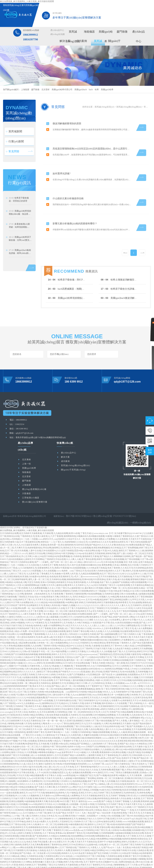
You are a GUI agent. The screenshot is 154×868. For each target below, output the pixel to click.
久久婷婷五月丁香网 (49, 549)
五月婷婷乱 (89, 815)
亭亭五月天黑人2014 (141, 584)
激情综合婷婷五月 (120, 526)
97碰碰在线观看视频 (100, 717)
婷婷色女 (44, 561)
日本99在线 (109, 547)
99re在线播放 (125, 714)
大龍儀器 (26, 478)
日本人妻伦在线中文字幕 (58, 679)
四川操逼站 (31, 835)
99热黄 (135, 607)
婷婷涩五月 (103, 780)
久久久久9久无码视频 (15, 665)
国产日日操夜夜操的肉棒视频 (24, 639)
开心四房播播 (62, 783)
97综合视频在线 (7, 627)
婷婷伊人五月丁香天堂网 (31, 596)
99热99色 (78, 846)
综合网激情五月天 (34, 590)
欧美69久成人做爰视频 (48, 601)
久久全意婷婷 (121, 523)
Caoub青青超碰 (68, 760)
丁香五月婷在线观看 (138, 526)
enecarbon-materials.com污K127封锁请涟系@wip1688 (48, 624)
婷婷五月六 (80, 708)
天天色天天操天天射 (12, 610)
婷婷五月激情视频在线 (107, 587)
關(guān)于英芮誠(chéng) (73, 454)
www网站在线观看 (24, 832)
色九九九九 (20, 826)
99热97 (70, 754)
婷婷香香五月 (124, 587)
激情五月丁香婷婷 (127, 535)
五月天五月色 (136, 673)
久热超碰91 (16, 731)
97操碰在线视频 (112, 843)
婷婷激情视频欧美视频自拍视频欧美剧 (49, 792)
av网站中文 (76, 771)
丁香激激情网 (80, 650)
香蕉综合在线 (13, 521)
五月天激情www (47, 780)
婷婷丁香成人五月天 (127, 866)
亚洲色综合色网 (44, 725)
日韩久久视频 (132, 662)
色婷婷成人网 (39, 708)
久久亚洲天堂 (69, 705)
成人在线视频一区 (74, 789)
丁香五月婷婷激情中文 (87, 685)
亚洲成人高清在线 (52, 590)
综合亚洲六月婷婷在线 (97, 555)
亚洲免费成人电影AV (93, 665)
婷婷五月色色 (74, 653)
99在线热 (62, 745)
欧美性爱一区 (54, 529)
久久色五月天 (127, 552)
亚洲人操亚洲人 (42, 521)
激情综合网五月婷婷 (112, 806)
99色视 (96, 584)
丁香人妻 (24, 800)
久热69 (48, 699)
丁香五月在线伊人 (138, 748)
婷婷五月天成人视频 (38, 691)
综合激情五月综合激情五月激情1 (66, 694)
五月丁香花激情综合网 (29, 526)
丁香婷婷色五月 (27, 521)
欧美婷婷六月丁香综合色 (105, 728)
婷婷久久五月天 (59, 639)
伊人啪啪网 (10, 766)
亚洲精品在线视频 (120, 645)
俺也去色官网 (6, 858)
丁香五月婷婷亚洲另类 (114, 673)
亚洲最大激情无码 (132, 639)
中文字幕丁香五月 (75, 745)
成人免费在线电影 (123, 846)
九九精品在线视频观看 (89, 558)
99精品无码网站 (36, 699)
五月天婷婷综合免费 (9, 518)
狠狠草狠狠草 (21, 564)
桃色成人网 (21, 567)
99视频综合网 (122, 679)
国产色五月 (90, 760)
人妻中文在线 (35, 535)
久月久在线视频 (49, 555)
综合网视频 (117, 653)
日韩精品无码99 (53, 538)
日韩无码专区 (69, 691)
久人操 (94, 711)
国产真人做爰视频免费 (107, 619)
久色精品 (41, 835)
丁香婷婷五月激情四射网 (75, 578)
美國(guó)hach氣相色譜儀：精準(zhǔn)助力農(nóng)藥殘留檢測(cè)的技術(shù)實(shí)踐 (20, 263)
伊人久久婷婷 (125, 792)
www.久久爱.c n (132, 668)
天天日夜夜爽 (122, 699)
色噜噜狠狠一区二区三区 (14, 714)
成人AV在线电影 (38, 740)
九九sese (74, 679)
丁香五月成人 (87, 518)
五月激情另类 (33, 650)
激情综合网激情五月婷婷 (66, 575)
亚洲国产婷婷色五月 (112, 656)
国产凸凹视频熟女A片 (79, 659)
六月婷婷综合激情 (114, 841)
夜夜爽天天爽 (41, 786)
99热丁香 (124, 711)
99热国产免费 (78, 624)
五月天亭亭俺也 (18, 806)
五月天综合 (148, 647)
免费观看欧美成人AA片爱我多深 (110, 820)
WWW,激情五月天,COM (63, 734)
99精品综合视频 (94, 676)
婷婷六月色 (68, 846)
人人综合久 (46, 650)
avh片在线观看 (33, 645)
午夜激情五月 (40, 607)
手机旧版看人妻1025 (47, 826)
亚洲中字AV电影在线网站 (109, 826)
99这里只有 (49, 575)
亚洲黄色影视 (75, 843)
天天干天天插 (38, 777)
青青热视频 (46, 642)
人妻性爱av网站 (61, 843)
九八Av (90, 570)
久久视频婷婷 (32, 780)
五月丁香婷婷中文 (94, 670)
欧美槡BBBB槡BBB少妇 (90, 549)
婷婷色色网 (144, 777)
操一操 (43, 714)
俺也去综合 (134, 852)
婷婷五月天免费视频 (143, 633)
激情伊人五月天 (54, 740)
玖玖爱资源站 (99, 564)
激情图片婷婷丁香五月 (37, 717)
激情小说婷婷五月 (47, 748)
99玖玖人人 (107, 676)
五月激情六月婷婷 (35, 676)
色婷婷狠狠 (137, 665)
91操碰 (19, 647)
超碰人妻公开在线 (94, 656)
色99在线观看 (128, 656)
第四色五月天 (69, 532)
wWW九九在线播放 (25, 688)
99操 (127, 673)
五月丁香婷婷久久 (137, 650)
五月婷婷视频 (142, 656)
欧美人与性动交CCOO (73, 619)
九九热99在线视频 (128, 843)
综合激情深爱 (126, 616)
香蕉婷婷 (145, 786)
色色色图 (4, 774)
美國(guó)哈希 (107, 90)
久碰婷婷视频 (11, 722)
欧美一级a (72, 792)
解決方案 (65, 41)
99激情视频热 (79, 763)
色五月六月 (52, 835)
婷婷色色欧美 (62, 866)
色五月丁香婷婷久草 (121, 621)
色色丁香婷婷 (114, 552)
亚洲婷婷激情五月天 (110, 691)
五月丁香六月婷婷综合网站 (79, 855)
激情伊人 (92, 809)
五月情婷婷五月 (85, 627)
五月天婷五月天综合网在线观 (76, 647)
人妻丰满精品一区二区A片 (139, 705)
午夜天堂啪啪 (67, 538)
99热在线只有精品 (140, 832)
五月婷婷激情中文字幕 (124, 676)
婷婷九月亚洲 (132, 555)
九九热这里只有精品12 (123, 633)
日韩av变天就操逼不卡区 (33, 636)
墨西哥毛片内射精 (78, 676)
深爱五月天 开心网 (65, 826)
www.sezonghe (6, 696)
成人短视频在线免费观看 (80, 757)
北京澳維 (26, 444)
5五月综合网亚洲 (51, 766)
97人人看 (11, 832)
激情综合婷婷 (125, 731)
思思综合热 (118, 639)
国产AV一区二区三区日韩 (85, 858)
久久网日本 (106, 708)
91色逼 (12, 789)
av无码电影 (15, 523)
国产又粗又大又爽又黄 (45, 771)
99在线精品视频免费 (35, 682)
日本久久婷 (31, 809)
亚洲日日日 (39, 616)
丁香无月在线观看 (62, 794)
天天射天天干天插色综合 (140, 523)
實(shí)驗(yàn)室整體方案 (35, 486)
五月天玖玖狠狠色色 (107, 561)
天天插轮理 (48, 518)
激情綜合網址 (9, 743)
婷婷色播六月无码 (23, 708)
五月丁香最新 (45, 613)
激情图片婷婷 (95, 740)
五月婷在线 (139, 864)
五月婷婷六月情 (76, 688)
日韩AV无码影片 (104, 645)
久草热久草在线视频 (134, 754)
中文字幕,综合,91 (109, 607)
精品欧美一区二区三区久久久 (140, 766)
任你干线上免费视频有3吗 (132, 702)
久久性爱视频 (30, 737)
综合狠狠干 (125, 691)
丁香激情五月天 (102, 593)
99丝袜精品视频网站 (63, 673)
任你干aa (129, 803)
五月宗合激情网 (47, 696)
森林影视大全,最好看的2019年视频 (88, 572)
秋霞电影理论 (31, 728)
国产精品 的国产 (112, 601)
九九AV (20, 529)
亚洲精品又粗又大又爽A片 (79, 668)
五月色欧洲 (44, 728)
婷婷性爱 (33, 774)
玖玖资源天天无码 (62, 621)
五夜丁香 (125, 800)
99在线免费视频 (94, 578)
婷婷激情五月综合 (64, 567)
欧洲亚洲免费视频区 (101, 532)
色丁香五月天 (127, 613)
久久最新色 (44, 731)
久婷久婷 (28, 653)
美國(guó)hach (81, 90)
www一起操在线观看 (9, 777)
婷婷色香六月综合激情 (121, 783)
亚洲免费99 (43, 855)
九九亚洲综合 (131, 751)
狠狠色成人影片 (138, 691)
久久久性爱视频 (33, 555)
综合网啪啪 (100, 731)
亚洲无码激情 (79, 567)
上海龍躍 (25, 90)
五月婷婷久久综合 (37, 800)
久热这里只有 (140, 803)
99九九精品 (113, 535)
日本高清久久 (62, 659)
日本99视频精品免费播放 (104, 699)
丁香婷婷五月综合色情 (55, 544)
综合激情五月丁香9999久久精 (114, 630)
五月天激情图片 (18, 835)
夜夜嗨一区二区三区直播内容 (110, 763)
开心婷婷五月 (125, 740)
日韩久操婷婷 (15, 829)
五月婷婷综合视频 (58, 564)
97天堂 (104, 535)
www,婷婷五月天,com (48, 523)
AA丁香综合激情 (66, 708)
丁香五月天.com (18, 555)
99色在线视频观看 (56, 587)
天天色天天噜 (139, 561)
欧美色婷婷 (81, 748)
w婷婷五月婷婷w (107, 694)
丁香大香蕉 (47, 598)
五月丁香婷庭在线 (68, 832)
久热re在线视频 (113, 800)
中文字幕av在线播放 (27, 725)
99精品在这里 (131, 812)
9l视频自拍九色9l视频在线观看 (91, 521)
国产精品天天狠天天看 (13, 604)
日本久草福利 (6, 768)
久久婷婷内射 (75, 719)
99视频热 (20, 607)
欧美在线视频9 (124, 607)
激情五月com (25, 777)
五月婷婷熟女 (61, 696)
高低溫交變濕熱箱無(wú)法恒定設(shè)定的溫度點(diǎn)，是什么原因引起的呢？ (96, 144)
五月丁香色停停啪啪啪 (127, 596)
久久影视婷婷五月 (28, 552)
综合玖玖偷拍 (10, 668)
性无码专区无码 (81, 529)
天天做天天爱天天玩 (132, 789)
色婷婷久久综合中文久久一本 (71, 523)
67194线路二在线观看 (85, 800)
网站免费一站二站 (26, 593)
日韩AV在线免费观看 (144, 575)
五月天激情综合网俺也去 (142, 570)
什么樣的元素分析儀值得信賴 (70, 187)
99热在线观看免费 (86, 743)
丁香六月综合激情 (82, 711)
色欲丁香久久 (106, 567)
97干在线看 (21, 650)
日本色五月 (52, 800)
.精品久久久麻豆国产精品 (114, 794)
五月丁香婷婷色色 (110, 740)
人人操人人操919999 (78, 812)
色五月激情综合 (33, 705)
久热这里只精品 (133, 737)
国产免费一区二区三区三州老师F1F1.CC (40, 803)
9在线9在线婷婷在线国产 (121, 809)
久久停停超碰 (93, 567)
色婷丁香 (117, 636)
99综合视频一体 (79, 864)
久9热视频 (61, 789)
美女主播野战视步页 (130, 610)
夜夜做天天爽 (52, 581)
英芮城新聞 (14, 143)
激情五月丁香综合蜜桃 (47, 656)
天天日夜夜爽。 (137, 760)
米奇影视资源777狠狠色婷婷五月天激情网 (34, 843)
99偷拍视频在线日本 (78, 809)
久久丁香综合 (49, 817)
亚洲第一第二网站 (25, 668)
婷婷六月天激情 (17, 823)
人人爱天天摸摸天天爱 (30, 598)
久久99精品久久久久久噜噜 (130, 670)
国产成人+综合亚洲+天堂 (104, 797)
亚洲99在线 (87, 564)
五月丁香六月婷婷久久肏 (129, 619)
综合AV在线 (40, 581)
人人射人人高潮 (117, 751)
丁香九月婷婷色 (135, 688)
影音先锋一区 (47, 645)
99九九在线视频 (83, 532)
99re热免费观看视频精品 (84, 673)
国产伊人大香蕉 (120, 705)
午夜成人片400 (130, 653)
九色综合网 (94, 714)
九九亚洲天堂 (32, 558)
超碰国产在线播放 (121, 567)
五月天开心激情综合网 (56, 570)
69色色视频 (76, 621)
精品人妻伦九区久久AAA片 (90, 547)
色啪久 (14, 797)
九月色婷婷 (21, 743)
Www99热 (33, 789)
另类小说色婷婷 (46, 768)
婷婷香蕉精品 (103, 783)
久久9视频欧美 (66, 650)
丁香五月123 (113, 570)
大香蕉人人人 (96, 832)
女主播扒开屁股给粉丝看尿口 (115, 745)
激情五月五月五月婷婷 (84, 852)
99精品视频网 (127, 696)
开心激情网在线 (136, 694)
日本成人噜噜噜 (120, 549)
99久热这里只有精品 (84, 838)
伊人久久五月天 (142, 826)
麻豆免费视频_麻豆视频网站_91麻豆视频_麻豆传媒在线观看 (27, 1)
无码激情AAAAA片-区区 (121, 593)
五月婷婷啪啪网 (106, 817)
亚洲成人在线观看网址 (71, 662)
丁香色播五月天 (47, 558)
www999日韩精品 (105, 771)
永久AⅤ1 (27, 647)
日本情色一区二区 (45, 627)
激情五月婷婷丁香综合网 (77, 616)
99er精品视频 (125, 815)
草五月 (63, 754)
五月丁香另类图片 (8, 633)
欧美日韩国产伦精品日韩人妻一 (46, 864)
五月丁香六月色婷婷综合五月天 (80, 593)
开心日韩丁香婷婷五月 (15, 575)
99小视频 (80, 760)
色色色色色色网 (127, 581)
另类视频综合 (45, 662)
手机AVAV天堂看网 (113, 864)
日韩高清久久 (65, 581)
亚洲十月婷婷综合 (137, 645)
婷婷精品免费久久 (123, 584)
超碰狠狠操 (122, 659)
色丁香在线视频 (132, 544)
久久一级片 (148, 688)
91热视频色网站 (61, 627)
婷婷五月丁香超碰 (97, 575)
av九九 (147, 702)
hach (91, 90)
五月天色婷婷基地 (105, 702)
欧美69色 (53, 745)
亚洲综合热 (139, 696)
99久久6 (90, 650)
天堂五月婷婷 (33, 567)
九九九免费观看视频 (38, 572)
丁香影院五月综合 (25, 581)
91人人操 (140, 535)
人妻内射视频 (105, 621)
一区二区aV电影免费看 (56, 636)
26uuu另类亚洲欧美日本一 (104, 679)
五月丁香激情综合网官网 (126, 722)
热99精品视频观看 (55, 714)
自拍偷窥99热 (138, 815)
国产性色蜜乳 (53, 754)
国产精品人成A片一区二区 (64, 670)
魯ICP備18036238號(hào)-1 (78, 501)
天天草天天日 (41, 584)
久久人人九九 (82, 590)
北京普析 (46, 90)
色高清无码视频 (49, 702)
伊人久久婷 (20, 780)
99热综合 (110, 647)
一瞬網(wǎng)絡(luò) (142, 507)
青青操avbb (61, 817)
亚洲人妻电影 (58, 613)
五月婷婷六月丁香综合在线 (115, 855)
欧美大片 (137, 771)
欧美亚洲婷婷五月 (65, 561)
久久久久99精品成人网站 (14, 841)
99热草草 (86, 694)
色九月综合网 (9, 760)
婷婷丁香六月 (9, 673)
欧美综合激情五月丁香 (57, 653)
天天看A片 (41, 754)
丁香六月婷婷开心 (120, 642)
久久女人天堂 (54, 572)
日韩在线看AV (138, 740)
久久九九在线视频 (111, 616)
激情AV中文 (134, 745)
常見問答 (13, 163)
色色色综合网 (137, 817)
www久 (38, 688)
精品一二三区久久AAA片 (16, 538)
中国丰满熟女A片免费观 (103, 523)
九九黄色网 (135, 786)
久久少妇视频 (106, 636)
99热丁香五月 (101, 815)
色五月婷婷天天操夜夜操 (30, 518)
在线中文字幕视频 (93, 688)
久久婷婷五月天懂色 (76, 636)
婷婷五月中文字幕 (145, 636)
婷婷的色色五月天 (89, 696)
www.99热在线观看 (42, 694)
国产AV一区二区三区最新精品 (137, 858)
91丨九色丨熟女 (85, 797)
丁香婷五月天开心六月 (28, 722)
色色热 (52, 561)
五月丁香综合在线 (17, 809)
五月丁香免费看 (39, 849)
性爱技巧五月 (105, 642)
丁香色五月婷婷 (98, 647)
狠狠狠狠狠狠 (45, 639)
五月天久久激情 (144, 820)
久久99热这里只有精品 (96, 552)
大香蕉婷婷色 (19, 717)
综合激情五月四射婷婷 (95, 538)
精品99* (70, 630)
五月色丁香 (66, 864)
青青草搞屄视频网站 (37, 679)
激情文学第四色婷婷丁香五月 (24, 613)
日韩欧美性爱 (25, 820)
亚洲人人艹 (25, 864)
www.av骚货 (108, 722)
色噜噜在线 (62, 809)
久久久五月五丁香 (50, 711)
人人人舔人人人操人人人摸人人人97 (104, 610)
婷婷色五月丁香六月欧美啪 (92, 841)
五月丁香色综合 (12, 866)
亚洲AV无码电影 (48, 567)
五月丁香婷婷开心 (11, 598)
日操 (82, 722)
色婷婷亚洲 (147, 771)
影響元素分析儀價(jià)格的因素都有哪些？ (76, 209)
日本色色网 (89, 820)
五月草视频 (97, 855)
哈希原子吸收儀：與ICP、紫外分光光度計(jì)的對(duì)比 (82, 276)
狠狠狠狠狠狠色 (74, 564)
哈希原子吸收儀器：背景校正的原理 (19, 211)
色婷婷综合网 (82, 601)
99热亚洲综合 (99, 627)
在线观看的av (134, 659)
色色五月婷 (31, 826)
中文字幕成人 (61, 719)
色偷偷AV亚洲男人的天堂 (66, 558)
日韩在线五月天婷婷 (123, 771)
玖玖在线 (131, 835)
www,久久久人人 (30, 601)
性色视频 (119, 547)
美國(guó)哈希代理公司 (62, 90)
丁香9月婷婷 (22, 572)
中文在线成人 (104, 685)
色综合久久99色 (89, 702)
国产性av (107, 832)
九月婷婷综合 (98, 668)
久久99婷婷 (74, 866)
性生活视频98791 (106, 846)
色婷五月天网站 (137, 642)
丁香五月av (66, 572)
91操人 (36, 541)
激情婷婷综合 (31, 665)
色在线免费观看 (66, 711)
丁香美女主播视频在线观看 (127, 757)
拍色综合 (121, 529)
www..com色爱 (94, 786)
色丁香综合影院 (89, 544)
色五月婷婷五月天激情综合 (70, 604)
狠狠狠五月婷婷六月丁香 (87, 705)
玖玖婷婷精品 (140, 552)
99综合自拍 (119, 768)
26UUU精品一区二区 (53, 596)
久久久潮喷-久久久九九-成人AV (97, 604)
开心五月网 (27, 541)
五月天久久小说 (74, 639)
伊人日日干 (103, 696)
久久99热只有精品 (81, 607)
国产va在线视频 (46, 685)
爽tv (57, 832)
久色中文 (74, 549)
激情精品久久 (128, 682)
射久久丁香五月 (18, 558)
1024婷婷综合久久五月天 (99, 526)
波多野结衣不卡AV (70, 737)
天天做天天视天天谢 (102, 633)
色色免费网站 (77, 820)
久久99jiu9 (79, 538)
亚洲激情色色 (60, 645)
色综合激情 (133, 572)
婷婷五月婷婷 (90, 619)
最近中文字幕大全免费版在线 (20, 587)
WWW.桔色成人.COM (69, 841)
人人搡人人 (5, 558)
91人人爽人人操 (73, 544)
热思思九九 (62, 757)
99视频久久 (123, 760)
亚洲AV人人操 (140, 558)
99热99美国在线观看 (132, 734)
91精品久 (57, 725)
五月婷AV (40, 659)
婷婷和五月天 (21, 812)
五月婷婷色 (100, 789)
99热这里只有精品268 (132, 838)
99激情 (108, 521)
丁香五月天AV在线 (33, 719)
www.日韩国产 (87, 731)
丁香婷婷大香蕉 (49, 630)
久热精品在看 (142, 835)
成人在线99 (113, 815)
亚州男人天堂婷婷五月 (62, 806)
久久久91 (73, 627)
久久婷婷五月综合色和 (66, 774)
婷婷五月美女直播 (88, 783)
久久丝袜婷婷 (143, 653)
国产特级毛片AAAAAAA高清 (72, 656)
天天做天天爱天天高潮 (21, 783)
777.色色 (130, 794)
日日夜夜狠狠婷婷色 (9, 748)
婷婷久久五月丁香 (116, 555)
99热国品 (61, 630)
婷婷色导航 (111, 538)
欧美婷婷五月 (131, 768)
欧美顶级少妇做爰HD (30, 561)
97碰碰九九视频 (68, 590)
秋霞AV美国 (89, 789)
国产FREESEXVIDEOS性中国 (59, 682)
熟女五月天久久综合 (42, 670)
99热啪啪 (80, 670)
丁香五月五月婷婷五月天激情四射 (62, 849)
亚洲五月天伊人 (111, 665)
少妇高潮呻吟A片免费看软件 (121, 624)
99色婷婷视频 (69, 748)
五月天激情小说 (139, 731)
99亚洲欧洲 (10, 852)
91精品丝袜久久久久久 (15, 682)
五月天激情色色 (125, 561)
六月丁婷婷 (131, 820)
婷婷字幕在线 (54, 717)
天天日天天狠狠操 (88, 780)
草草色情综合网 (40, 745)
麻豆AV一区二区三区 (47, 809)
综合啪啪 (146, 737)
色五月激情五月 (121, 861)
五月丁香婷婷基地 (83, 751)
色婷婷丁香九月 (142, 676)
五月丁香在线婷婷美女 (10, 541)
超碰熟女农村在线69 (90, 653)
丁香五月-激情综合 (78, 786)
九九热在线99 (135, 699)
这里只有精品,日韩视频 (88, 774)
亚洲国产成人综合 (126, 728)
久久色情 (11, 679)
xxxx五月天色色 (67, 751)
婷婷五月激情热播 (8, 581)
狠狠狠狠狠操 (31, 855)
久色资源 (136, 783)
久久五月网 (18, 578)
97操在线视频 (105, 705)
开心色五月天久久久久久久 (74, 610)
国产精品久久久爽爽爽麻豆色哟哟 (115, 541)
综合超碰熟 (137, 587)
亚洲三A (148, 624)
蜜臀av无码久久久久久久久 (25, 768)
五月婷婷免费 (105, 754)
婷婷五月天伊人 (55, 691)
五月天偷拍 (146, 797)
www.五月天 (86, 584)
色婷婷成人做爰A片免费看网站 (47, 610)
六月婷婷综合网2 (51, 841)
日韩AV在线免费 (127, 578)
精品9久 (65, 688)
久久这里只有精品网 (70, 722)
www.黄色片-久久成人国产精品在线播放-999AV (69, 861)
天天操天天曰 (50, 763)
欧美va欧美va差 (46, 621)
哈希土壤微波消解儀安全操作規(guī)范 (126, 276)
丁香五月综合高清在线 (87, 792)
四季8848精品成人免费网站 (67, 780)
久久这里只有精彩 (65, 535)
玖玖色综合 (14, 596)
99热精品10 (10, 567)
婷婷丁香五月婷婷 (132, 829)
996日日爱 (64, 786)
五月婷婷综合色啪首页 (105, 852)
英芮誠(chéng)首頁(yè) (73, 41)
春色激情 (11, 647)
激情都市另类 (85, 679)
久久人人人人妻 (17, 855)
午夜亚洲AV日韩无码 (19, 774)
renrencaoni (78, 682)
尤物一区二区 (74, 696)
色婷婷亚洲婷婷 (129, 823)
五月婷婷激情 (90, 587)
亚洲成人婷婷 (9, 607)
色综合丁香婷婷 (24, 633)
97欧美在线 (62, 702)
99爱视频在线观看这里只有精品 (39, 794)
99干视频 (13, 725)
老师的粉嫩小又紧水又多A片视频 (47, 846)
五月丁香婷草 (86, 633)
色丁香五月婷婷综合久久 (14, 702)
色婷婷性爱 (74, 783)
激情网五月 (57, 532)
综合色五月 (54, 584)
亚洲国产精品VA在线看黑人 (75, 740)
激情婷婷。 (29, 578)
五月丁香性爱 (6, 691)
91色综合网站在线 (92, 535)
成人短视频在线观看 (28, 662)
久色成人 (132, 630)
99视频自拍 (147, 639)
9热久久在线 (86, 613)
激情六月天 (52, 797)
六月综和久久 (65, 766)
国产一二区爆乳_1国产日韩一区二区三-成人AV (56, 547)
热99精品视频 (144, 812)
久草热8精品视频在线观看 (18, 630)
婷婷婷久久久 (67, 838)
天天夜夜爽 (83, 575)
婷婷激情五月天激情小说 (124, 708)
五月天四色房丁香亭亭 (15, 590)
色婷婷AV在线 (74, 731)
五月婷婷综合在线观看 (50, 722)
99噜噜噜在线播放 (46, 737)
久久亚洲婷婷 (17, 794)
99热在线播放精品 (52, 676)
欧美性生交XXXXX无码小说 (18, 751)
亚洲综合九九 (82, 829)
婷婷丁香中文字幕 (96, 766)
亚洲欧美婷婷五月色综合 (44, 783)
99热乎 (141, 722)
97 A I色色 (101, 800)
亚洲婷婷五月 (119, 777)
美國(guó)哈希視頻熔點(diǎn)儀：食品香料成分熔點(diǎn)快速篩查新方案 (20, 224)
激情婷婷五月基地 (90, 541)
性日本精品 (116, 532)
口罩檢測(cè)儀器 (31, 482)
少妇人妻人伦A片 (51, 751)
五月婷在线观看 (18, 645)
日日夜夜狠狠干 (31, 604)
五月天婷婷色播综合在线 (65, 685)
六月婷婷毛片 (6, 642)
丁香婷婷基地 (6, 578)
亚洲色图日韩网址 (54, 647)
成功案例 (81, 41)
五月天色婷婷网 (139, 714)
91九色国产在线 (33, 702)
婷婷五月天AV (33, 714)
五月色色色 (27, 610)
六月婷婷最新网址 (103, 650)
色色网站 (4, 572)
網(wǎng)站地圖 (58, 34)
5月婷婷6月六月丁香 (82, 806)
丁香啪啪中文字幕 (70, 725)
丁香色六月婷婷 (110, 670)
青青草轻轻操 (112, 627)
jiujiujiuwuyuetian (89, 639)
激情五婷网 (63, 812)
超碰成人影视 (39, 653)
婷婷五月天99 (69, 829)
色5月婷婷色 (76, 541)
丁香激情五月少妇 (60, 815)
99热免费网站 (102, 823)
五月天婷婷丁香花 (114, 789)
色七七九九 (127, 558)
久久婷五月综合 (140, 593)
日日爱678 (145, 610)
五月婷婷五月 (75, 699)
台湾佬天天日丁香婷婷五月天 (92, 849)
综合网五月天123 (68, 601)
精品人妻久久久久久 (109, 714)
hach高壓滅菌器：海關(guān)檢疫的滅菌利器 (76, 285)
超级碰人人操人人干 (23, 694)
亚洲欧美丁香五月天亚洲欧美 (136, 841)
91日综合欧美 (24, 792)
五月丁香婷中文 (91, 846)
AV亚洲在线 (14, 861)
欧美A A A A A (52, 708)
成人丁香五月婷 (72, 613)
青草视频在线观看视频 (44, 832)
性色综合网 (54, 786)
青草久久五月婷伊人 (77, 570)
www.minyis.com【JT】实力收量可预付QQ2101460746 (118, 518)
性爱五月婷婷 (28, 659)
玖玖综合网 (37, 751)
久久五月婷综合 (129, 636)
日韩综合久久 (15, 659)
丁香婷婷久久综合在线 (62, 823)
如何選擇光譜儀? (63, 166)
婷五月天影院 (9, 699)
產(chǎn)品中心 (57, 30)
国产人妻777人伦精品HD (87, 642)
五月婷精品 (72, 768)
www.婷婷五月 (38, 647)
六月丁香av (145, 544)
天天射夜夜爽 (57, 578)
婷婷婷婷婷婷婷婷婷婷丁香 (19, 670)
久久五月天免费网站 (70, 633)
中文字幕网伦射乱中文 (70, 584)
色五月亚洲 (133, 549)
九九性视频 (110, 766)
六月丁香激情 (57, 521)
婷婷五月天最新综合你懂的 (87, 734)
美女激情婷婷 (67, 529)
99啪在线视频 (115, 823)
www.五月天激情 (26, 797)
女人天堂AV (19, 570)
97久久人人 (142, 604)
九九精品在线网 (61, 518)
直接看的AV (134, 855)
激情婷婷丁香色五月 (76, 817)
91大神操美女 (141, 728)
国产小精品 (106, 786)
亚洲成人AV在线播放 (115, 668)
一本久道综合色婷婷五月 (26, 621)
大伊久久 (29, 607)
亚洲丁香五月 (9, 676)
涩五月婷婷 (97, 596)
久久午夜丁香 (40, 797)
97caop (58, 737)
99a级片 (102, 774)
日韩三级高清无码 (71, 596)
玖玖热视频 (23, 535)
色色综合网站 (54, 633)
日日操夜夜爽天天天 (16, 705)
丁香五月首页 (70, 714)
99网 (140, 596)
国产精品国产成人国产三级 (110, 858)
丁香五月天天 (133, 797)
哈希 (97, 90)
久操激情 (96, 630)
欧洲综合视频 (119, 737)
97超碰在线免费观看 (22, 858)
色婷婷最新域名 (35, 532)
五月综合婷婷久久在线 (54, 593)
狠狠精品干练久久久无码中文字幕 (94, 803)
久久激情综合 (48, 719)
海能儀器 (89, 32)
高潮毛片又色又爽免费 (32, 829)
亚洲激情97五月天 (92, 745)
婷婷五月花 (12, 711)
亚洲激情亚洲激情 (93, 722)
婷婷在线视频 (26, 745)
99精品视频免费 (36, 760)
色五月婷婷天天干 (134, 647)
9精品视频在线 (117, 812)
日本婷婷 (133, 679)
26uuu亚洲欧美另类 (66, 800)
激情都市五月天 (59, 668)
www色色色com (76, 815)
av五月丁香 (21, 676)
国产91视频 (101, 760)
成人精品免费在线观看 (25, 627)
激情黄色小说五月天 (108, 866)
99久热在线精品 (137, 800)
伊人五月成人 (11, 817)
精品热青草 (112, 760)
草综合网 (47, 532)
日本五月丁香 (103, 809)
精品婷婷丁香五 (107, 584)
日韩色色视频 (146, 855)
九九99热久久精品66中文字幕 (26, 642)
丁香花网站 (91, 763)
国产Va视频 (45, 604)
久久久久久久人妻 (54, 619)
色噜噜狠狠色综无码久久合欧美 (43, 812)
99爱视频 (56, 662)
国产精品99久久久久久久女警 (102, 529)
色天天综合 (103, 711)
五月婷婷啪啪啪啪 (58, 855)
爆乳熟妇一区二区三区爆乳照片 (81, 645)
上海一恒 (26, 448)
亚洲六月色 (111, 564)
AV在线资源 (95, 607)
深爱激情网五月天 (46, 552)
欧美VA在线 (74, 518)
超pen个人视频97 (8, 650)
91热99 (54, 604)
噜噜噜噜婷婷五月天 (68, 803)
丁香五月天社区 (16, 624)
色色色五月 (64, 549)
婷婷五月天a (86, 596)
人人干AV (39, 757)
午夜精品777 (122, 852)
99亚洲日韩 (38, 763)
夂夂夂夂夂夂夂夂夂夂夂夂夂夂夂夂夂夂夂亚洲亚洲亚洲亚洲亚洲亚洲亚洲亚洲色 (116, 725)
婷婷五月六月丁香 (34, 575)
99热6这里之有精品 (67, 728)
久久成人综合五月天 (28, 748)
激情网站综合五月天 (51, 688)
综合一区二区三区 (30, 731)
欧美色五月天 (139, 616)
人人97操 (15, 800)
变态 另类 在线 (131, 547)
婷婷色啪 (95, 694)
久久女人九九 (110, 596)
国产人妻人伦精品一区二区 (129, 538)
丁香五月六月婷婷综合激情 (21, 547)
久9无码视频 (22, 789)
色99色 (89, 523)
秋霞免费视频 (63, 541)
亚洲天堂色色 (141, 682)
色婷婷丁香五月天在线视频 (17, 740)
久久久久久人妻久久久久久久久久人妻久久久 (109, 590)
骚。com (65, 676)
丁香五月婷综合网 (90, 621)
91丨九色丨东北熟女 (122, 832)
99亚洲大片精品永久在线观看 (64, 743)
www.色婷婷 (106, 653)
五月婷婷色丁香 (20, 691)
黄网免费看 (107, 549)
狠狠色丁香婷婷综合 (53, 829)
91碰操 (82, 737)
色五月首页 (147, 538)
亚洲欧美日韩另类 (133, 763)
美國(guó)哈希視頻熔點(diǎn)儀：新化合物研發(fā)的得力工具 (85, 294)
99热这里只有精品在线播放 (21, 771)
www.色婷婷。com (65, 555)
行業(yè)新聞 (15, 153)
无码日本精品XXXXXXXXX (85, 581)
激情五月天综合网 (37, 538)
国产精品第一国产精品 (142, 541)
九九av (29, 763)
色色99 (148, 817)
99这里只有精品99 (48, 541)
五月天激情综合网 (143, 794)
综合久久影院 (112, 731)
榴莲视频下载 (118, 754)
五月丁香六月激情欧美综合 (25, 685)
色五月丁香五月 (107, 558)
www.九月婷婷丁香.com (97, 748)
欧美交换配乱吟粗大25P (114, 662)
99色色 (59, 748)
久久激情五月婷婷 (13, 601)
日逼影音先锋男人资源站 (35, 529)
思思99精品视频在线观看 (38, 743)
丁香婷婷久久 (126, 627)
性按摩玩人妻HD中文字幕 (124, 604)
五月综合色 (79, 823)
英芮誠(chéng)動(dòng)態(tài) (129, 107)
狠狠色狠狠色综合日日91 (62, 852)
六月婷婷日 (5, 783)
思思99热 (78, 535)
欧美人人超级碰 (65, 763)
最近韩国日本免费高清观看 (80, 598)
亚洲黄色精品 (147, 745)
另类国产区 (114, 696)
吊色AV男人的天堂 (25, 673)
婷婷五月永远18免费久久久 (39, 806)
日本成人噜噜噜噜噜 (115, 849)
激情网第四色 (70, 521)
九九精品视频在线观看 (55, 616)
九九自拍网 (36, 630)
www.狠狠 (139, 624)
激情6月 (99, 673)
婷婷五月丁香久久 (26, 584)
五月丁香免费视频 (130, 532)
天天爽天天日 (21, 532)
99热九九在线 (96, 616)
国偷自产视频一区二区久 (116, 572)
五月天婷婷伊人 (63, 771)
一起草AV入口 (74, 702)
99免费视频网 (25, 619)
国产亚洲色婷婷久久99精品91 (46, 820)
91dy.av (12, 572)
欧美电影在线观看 (60, 699)
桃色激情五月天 (96, 601)
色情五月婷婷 (25, 849)
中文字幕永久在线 (53, 760)
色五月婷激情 (100, 570)
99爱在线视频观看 (138, 567)
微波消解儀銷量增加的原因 (69, 122)
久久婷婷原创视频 (145, 780)
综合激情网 (87, 699)
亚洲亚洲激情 (13, 561)
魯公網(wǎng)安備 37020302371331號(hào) (108, 501)
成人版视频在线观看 (144, 578)
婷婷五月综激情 (104, 544)
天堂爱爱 (54, 728)
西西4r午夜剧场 (62, 552)
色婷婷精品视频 (79, 766)
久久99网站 (26, 846)
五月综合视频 (125, 665)
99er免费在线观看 (134, 529)
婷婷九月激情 (24, 817)
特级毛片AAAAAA (100, 751)
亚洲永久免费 (54, 858)
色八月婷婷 (5, 639)
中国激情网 (128, 864)
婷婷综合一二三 (48, 526)
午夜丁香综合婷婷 (58, 731)
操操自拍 (146, 734)
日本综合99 (104, 719)
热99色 (6, 523)
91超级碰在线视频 (122, 817)
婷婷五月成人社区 (11, 864)
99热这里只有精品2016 (123, 575)
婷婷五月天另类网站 (35, 544)
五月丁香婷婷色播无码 (25, 754)
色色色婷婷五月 (42, 578)
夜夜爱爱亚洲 (27, 861)
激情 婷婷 (79, 587)
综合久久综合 (92, 754)
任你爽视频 (40, 734)
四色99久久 (16, 636)
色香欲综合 (142, 823)
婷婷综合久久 (60, 768)
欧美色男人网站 (127, 601)
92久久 (118, 558)
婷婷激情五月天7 (130, 685)
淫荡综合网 (104, 812)
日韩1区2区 (131, 780)
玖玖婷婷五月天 (10, 792)
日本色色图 (55, 838)
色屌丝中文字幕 (129, 743)
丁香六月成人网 (23, 852)
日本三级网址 (122, 694)
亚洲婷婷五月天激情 (80, 835)
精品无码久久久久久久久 (25, 656)
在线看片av (116, 685)
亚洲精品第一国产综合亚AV (103, 659)
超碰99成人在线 (10, 584)
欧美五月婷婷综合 (42, 668)
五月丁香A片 (11, 535)
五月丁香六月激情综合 (119, 748)
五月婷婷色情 (58, 642)
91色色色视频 (118, 544)
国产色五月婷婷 (101, 838)
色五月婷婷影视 (114, 774)
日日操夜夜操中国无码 (15, 763)
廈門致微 (122, 32)
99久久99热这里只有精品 (29, 711)
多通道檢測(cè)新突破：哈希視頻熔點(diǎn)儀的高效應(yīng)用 (20, 237)
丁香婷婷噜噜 (39, 619)
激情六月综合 (17, 737)
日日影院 (133, 861)
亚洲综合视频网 (16, 786)
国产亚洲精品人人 (85, 728)
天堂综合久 (70, 642)
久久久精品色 (41, 587)
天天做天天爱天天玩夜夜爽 (12, 728)
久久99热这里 (92, 636)
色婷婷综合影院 (146, 555)
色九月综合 (79, 754)
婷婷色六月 (64, 777)
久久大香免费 (92, 737)
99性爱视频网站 (144, 630)
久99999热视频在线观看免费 (33, 866)
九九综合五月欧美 (82, 630)
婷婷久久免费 (64, 835)
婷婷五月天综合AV (47, 789)
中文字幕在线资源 (25, 757)
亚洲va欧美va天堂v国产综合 (108, 743)
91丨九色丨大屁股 (29, 523)
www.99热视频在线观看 (133, 806)
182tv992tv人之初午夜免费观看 (106, 613)
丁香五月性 (104, 792)
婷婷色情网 (124, 570)
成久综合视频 (123, 564)
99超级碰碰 (29, 786)
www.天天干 (143, 768)
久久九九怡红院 (31, 549)
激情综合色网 (143, 774)
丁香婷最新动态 (105, 639)
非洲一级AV (98, 843)
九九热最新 (106, 734)
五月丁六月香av (132, 849)
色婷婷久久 (34, 696)
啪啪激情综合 (51, 777)
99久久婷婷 (50, 659)
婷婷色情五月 (132, 777)
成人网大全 (117, 734)
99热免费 (39, 593)
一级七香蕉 (120, 647)
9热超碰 (55, 650)
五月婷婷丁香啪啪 (117, 780)
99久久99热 (110, 835)
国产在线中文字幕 (25, 734)
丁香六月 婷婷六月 (95, 864)
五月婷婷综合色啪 (15, 653)
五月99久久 (5, 636)
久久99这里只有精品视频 (110, 682)
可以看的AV (22, 679)
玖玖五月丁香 (40, 861)
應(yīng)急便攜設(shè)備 (34, 474)
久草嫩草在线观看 (90, 719)
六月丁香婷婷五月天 (141, 792)
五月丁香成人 (13, 552)
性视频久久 (104, 581)
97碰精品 (74, 777)
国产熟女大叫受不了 (67, 797)
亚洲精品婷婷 (77, 794)
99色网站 (69, 587)
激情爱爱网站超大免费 (35, 570)
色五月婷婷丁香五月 (103, 777)
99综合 (49, 734)
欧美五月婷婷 (22, 699)
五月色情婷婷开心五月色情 (60, 607)
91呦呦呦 (141, 843)
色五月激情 (121, 766)
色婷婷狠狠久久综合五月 (76, 526)
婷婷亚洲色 (121, 797)
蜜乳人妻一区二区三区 (39, 564)
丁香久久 (60, 526)
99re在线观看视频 (77, 552)
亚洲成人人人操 (117, 717)
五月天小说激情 (93, 708)
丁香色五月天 (80, 555)
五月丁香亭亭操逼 (62, 665)
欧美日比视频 (50, 757)
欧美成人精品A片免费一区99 (20, 616)
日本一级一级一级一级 (52, 705)
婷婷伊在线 (114, 711)
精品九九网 (83, 714)
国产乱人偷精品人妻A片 (102, 768)
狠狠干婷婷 (121, 835)
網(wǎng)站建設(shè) (122, 507)
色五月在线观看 (40, 633)
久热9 (116, 702)
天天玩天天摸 (22, 760)
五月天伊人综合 (20, 696)
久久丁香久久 (84, 768)
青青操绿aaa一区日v (89, 866)
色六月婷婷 (87, 843)
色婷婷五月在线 (40, 858)
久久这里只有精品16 (40, 852)
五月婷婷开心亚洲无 (140, 590)
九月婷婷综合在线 (34, 841)
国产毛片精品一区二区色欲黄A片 (34, 838)
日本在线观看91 (49, 535)
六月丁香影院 (9, 688)
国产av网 (51, 866)
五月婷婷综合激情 (110, 578)
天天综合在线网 (46, 665)
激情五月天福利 (60, 598)
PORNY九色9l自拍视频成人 (12, 544)
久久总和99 (97, 806)
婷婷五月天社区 (91, 682)
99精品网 (115, 581)
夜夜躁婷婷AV (106, 737)
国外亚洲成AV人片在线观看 (114, 688)
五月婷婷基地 (84, 717)
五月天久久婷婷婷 (120, 650)
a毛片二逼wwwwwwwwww (86, 561)
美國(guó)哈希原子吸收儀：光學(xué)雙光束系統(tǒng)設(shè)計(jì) (20, 250)
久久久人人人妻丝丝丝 (92, 662)
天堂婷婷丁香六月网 (42, 815)
